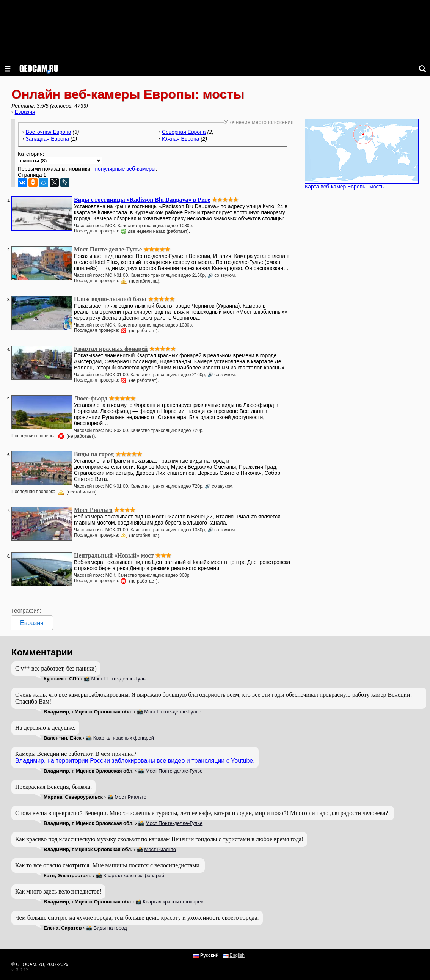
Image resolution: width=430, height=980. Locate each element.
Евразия (25, 112)
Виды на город (110, 928)
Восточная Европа (49, 132)
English (237, 955)
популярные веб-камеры (125, 169)
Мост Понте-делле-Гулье (119, 679)
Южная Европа (180, 139)
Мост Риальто (130, 797)
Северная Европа (184, 132)
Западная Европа (47, 139)
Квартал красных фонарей (124, 738)
